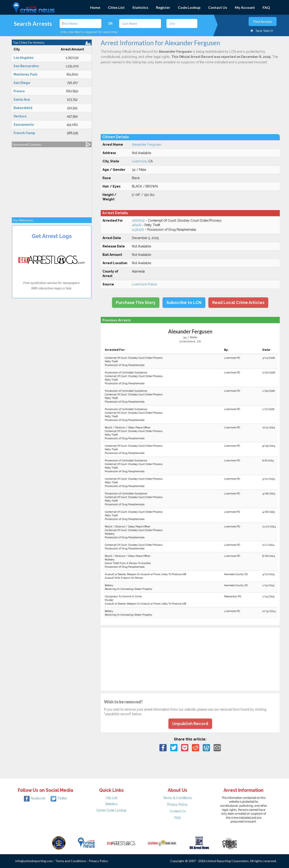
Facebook (35, 798)
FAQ (266, 7)
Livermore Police (144, 284)
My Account (245, 7)
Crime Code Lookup (111, 810)
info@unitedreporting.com (34, 861)
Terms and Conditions (71, 861)
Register (163, 7)
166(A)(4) (138, 221)
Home (95, 7)
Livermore (139, 161)
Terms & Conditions (177, 798)
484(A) (137, 225)
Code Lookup (189, 7)
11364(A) (138, 230)
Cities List (116, 7)
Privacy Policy (177, 804)
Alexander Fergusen (147, 145)
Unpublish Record (190, 724)
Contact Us (218, 7)
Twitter (59, 798)
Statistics (140, 7)
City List (111, 798)
